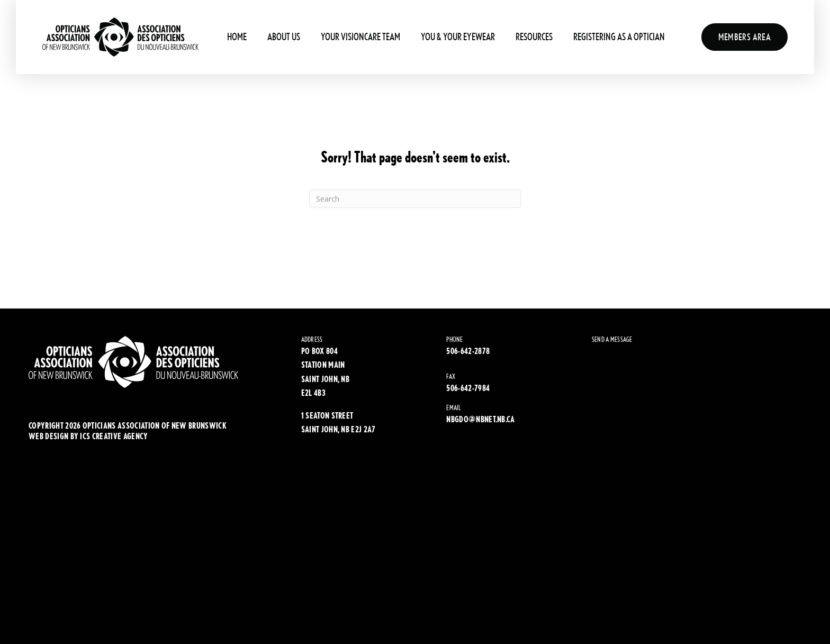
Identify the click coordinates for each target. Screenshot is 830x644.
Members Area (745, 37)
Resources (534, 37)
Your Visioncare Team (360, 37)
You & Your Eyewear (458, 37)
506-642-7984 (468, 388)
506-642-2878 (468, 351)
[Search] (415, 199)
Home (237, 37)
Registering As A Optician (619, 37)
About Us (284, 37)
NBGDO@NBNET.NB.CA (480, 419)
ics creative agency (114, 436)
